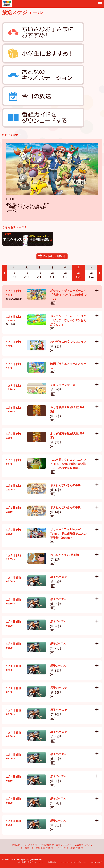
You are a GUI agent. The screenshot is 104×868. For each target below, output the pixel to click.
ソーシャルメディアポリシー (73, 862)
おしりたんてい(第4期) (65, 555)
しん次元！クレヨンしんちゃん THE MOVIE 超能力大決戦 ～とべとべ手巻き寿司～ (68, 464)
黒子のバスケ (59, 577)
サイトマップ (96, 862)
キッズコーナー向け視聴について (37, 848)
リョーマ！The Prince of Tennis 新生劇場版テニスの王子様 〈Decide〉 (68, 534)
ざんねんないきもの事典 (65, 485)
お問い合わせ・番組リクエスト (56, 845)
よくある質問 (30, 845)
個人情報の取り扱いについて (31, 862)
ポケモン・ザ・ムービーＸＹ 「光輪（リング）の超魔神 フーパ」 (28, 208)
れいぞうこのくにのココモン (68, 342)
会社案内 (16, 845)
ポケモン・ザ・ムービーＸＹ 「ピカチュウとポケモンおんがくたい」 (68, 321)
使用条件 (52, 862)
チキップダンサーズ (63, 385)
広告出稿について (84, 845)
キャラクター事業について (70, 848)
